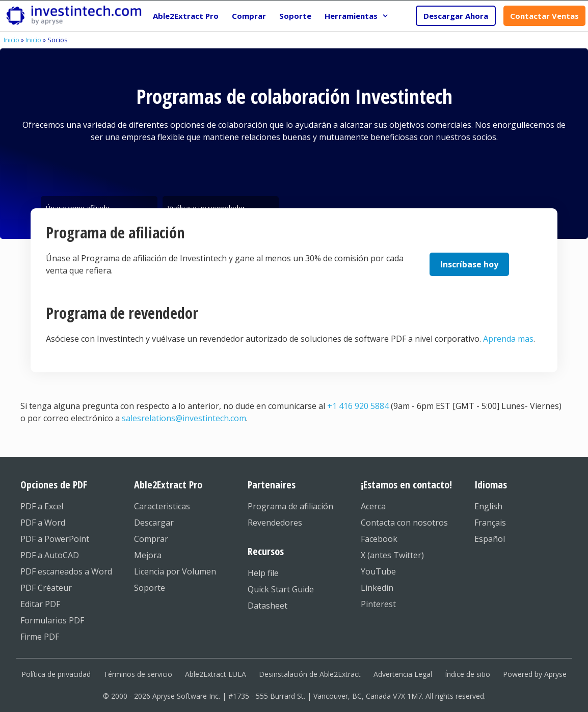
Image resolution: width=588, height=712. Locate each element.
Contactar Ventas (544, 16)
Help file (263, 573)
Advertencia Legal (403, 674)
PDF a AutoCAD (50, 555)
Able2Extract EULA (216, 674)
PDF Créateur (46, 588)
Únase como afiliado (78, 206)
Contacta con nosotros (404, 523)
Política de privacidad (56, 674)
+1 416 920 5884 (358, 406)
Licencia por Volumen (175, 571)
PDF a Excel (42, 506)
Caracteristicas (162, 506)
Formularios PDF (52, 620)
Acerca (373, 506)
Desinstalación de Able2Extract (310, 674)
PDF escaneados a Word (66, 571)
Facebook (379, 539)
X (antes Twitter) (392, 555)
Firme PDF (40, 637)
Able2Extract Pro (186, 16)
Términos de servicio (138, 674)
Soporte (295, 16)
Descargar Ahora (456, 16)
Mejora (148, 555)
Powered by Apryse (535, 674)
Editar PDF (40, 604)
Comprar (249, 16)
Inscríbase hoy (469, 264)
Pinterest (378, 604)
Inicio (11, 40)
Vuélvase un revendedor (206, 206)
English (488, 506)
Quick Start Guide (281, 589)
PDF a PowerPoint (55, 539)
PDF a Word (43, 523)
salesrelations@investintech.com (184, 418)
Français (490, 523)
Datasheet (268, 606)
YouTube (378, 571)
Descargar (154, 523)
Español (490, 539)
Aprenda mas (508, 339)
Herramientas (360, 16)
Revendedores (275, 523)
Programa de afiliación (290, 506)
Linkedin (377, 588)
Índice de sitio (467, 674)
